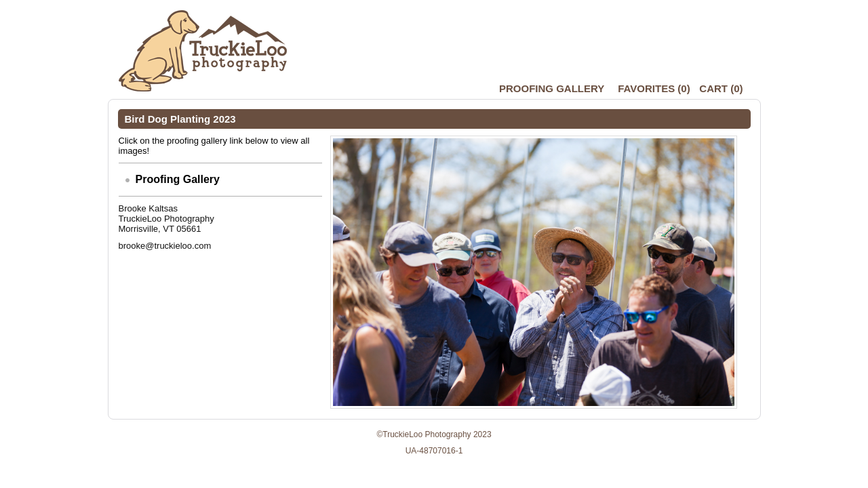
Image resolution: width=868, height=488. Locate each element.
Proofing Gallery (552, 88)
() (654, 88)
